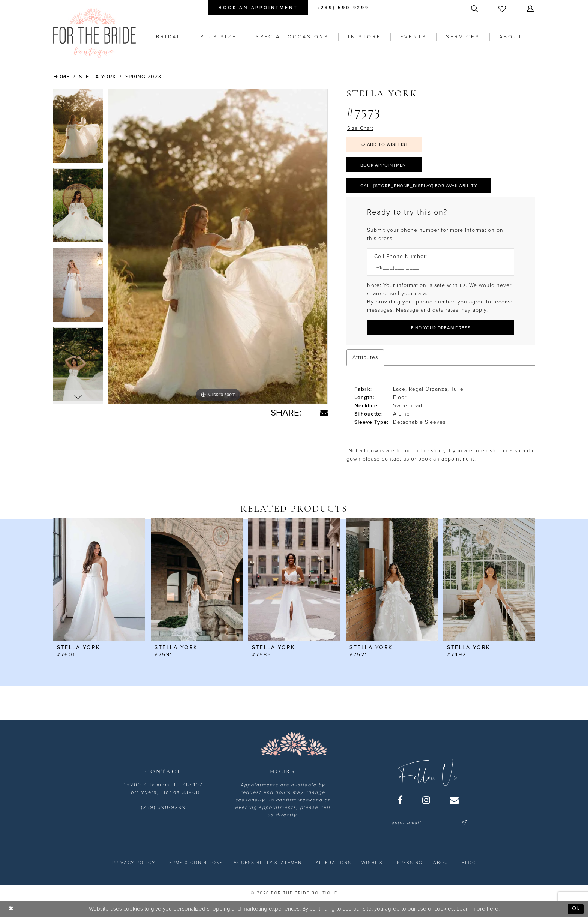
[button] (531, 8)
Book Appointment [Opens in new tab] (386, 166)
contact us (395, 461)
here (493, 911)
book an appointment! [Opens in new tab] (447, 461)
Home (61, 77)
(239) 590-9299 (163, 810)
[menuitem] (258, 8)
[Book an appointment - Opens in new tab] (258, 8)
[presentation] (99, 582)
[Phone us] (344, 8)
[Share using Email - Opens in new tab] (324, 413)
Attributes (365, 359)
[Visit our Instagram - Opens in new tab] (427, 802)
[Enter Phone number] (437, 270)
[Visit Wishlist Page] (503, 8)
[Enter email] (429, 825)
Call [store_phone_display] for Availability (420, 187)
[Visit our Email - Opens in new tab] (454, 802)
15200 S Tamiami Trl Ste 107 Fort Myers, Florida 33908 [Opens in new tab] (163, 791)
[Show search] (475, 8)
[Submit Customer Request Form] (441, 330)
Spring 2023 (143, 77)
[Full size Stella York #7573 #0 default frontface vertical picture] (218, 246)
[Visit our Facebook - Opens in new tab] (400, 802)
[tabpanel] (78, 128)
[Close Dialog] (11, 911)
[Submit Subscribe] (463, 825)
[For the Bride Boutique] (94, 33)
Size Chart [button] (361, 128)
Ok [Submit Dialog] (576, 911)
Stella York (97, 77)
